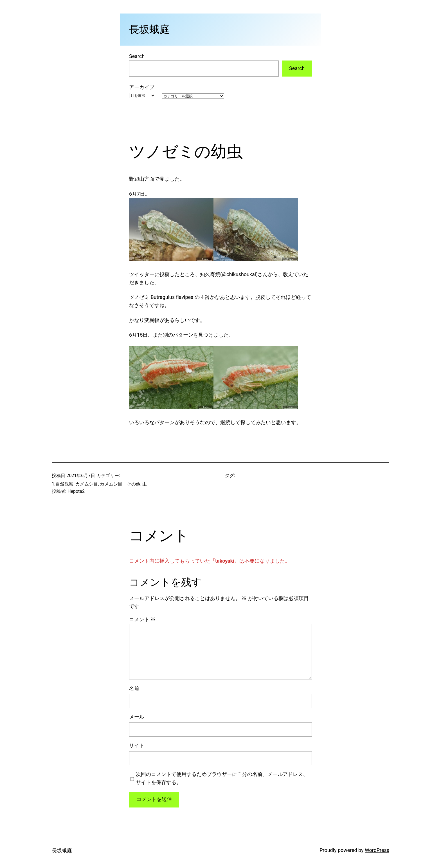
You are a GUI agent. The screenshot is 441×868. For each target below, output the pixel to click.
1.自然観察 (63, 484)
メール (137, 717)
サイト (137, 745)
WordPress (377, 850)
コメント (142, 619)
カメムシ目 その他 (120, 484)
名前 (134, 688)
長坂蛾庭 (149, 30)
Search (137, 56)
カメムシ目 (87, 484)
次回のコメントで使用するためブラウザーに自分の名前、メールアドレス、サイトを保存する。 (222, 778)
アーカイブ (142, 87)
